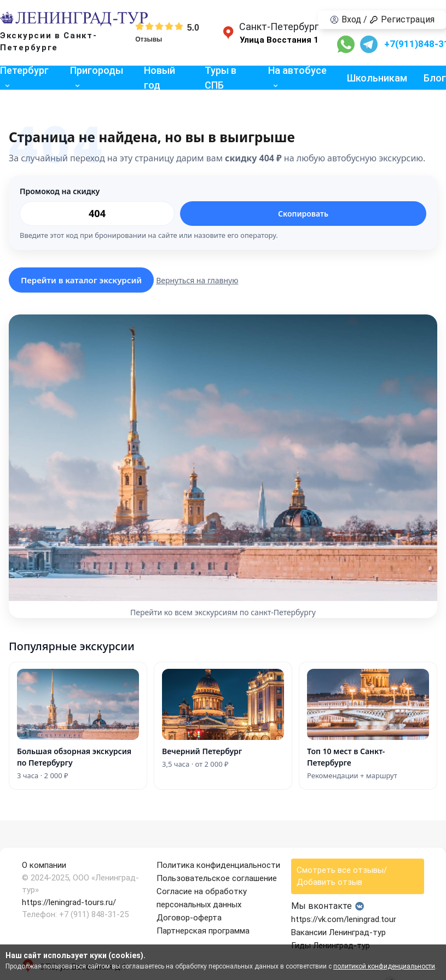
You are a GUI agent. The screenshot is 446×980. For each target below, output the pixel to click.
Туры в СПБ (221, 78)
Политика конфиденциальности (218, 865)
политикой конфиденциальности (384, 966)
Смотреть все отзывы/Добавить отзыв (342, 876)
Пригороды (97, 70)
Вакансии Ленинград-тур (338, 932)
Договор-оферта (189, 918)
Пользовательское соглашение (217, 878)
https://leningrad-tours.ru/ (69, 902)
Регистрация (402, 19)
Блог (435, 78)
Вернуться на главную (197, 280)
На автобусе (297, 70)
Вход (346, 19)
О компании (44, 865)
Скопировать (303, 214)
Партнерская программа (203, 931)
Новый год (160, 78)
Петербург (24, 70)
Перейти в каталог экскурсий (81, 280)
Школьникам (377, 78)
